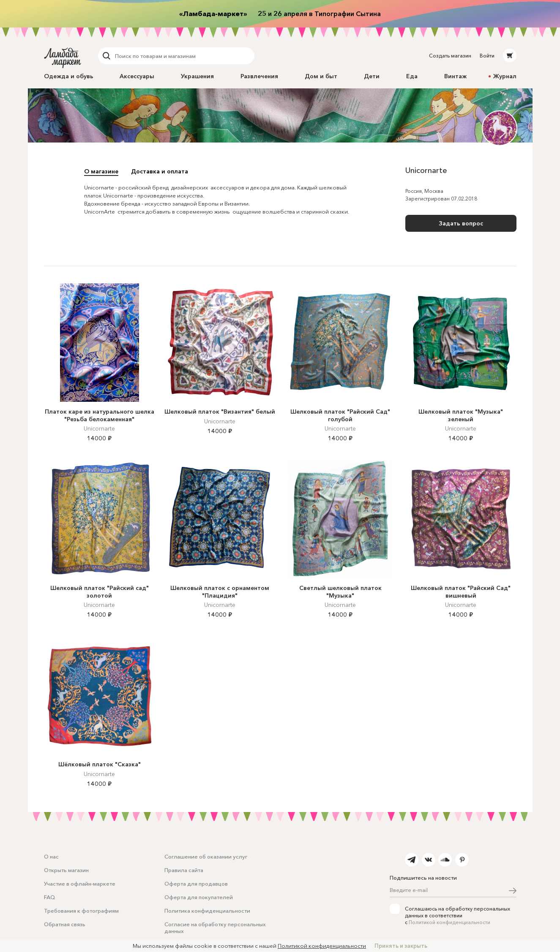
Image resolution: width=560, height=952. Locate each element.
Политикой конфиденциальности (449, 922)
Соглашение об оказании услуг (206, 856)
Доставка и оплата (160, 171)
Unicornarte (99, 428)
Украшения (197, 76)
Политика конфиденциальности (207, 911)
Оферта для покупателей (199, 897)
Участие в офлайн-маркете (80, 883)
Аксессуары (137, 76)
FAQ (49, 897)
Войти (487, 56)
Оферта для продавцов (196, 883)
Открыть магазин (66, 870)
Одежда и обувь (69, 76)
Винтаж (455, 76)
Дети (372, 76)
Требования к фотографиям (81, 911)
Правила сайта (184, 870)
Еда (412, 76)
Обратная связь (65, 924)
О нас (51, 856)
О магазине (101, 171)
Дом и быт (321, 76)
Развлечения (259, 76)
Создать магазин (450, 56)
